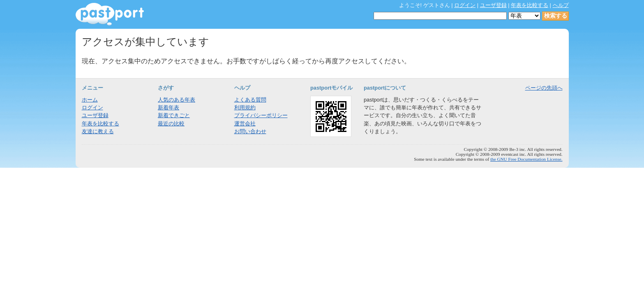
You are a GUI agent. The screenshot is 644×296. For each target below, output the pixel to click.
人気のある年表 (177, 100)
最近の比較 (171, 124)
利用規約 (245, 108)
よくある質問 (250, 100)
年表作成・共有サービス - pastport (110, 14)
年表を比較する (530, 5)
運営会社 (245, 124)
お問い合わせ (250, 131)
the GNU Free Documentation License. (526, 159)
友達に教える (98, 131)
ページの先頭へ (544, 88)
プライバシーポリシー (261, 115)
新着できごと (174, 115)
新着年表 (169, 108)
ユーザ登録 (493, 5)
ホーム (90, 100)
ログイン (465, 5)
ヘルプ (561, 5)
